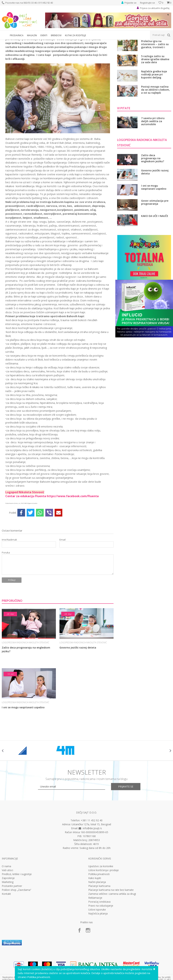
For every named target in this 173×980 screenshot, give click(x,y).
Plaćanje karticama (99, 926)
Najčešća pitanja (98, 953)
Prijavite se (126, 826)
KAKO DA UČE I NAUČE (155, 256)
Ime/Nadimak (9, 579)
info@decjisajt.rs (92, 868)
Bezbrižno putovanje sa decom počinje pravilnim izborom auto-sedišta (156, 69)
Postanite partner (12, 926)
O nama (6, 906)
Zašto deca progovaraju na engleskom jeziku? (26, 689)
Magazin (18, 42)
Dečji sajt (6, 42)
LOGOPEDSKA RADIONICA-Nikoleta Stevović (65, 42)
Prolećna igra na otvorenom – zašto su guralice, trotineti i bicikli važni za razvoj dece (155, 84)
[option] (23, 790)
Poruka (6, 592)
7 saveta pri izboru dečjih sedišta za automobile (153, 161)
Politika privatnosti (99, 914)
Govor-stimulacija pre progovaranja (155, 242)
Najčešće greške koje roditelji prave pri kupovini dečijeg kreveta (154, 114)
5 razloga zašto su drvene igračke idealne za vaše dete (155, 99)
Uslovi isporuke (97, 949)
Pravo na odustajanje (101, 945)
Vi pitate (36, 42)
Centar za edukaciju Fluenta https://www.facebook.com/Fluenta (52, 536)
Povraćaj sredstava (99, 941)
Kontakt (6, 934)
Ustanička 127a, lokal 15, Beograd (91, 864)
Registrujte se (147, 3)
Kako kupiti (95, 918)
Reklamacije (95, 938)
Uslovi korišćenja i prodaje (104, 910)
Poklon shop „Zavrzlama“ (16, 930)
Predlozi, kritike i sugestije (17, 914)
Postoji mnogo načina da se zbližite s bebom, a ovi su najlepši (155, 129)
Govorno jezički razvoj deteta (78, 687)
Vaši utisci (7, 910)
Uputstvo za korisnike (101, 906)
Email (63, 579)
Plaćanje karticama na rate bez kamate (111, 930)
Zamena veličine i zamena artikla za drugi (112, 934)
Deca (27, 42)
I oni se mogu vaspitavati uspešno (23, 747)
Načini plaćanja (97, 922)
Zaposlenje (8, 918)
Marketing (8, 922)
